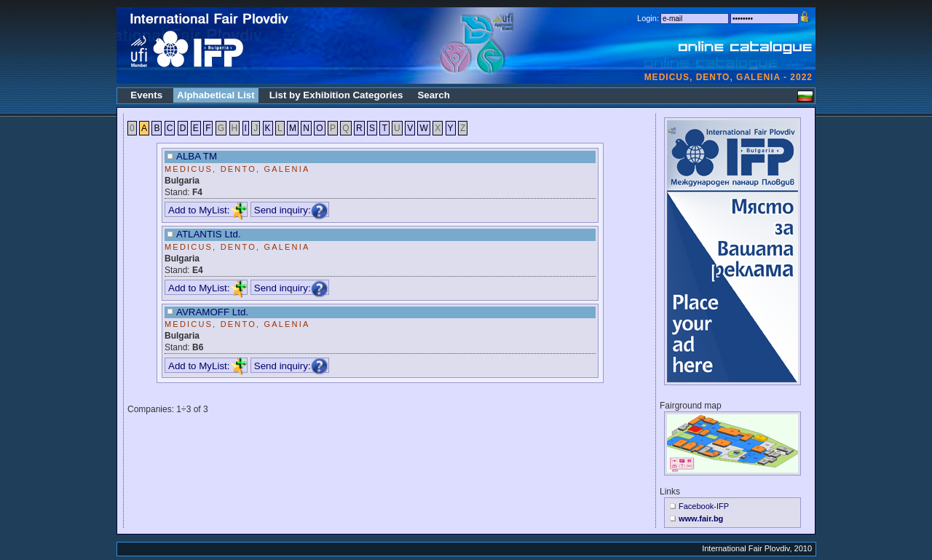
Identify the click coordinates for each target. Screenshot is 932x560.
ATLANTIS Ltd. (209, 234)
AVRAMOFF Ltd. (212, 312)
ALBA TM (197, 156)
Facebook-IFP (704, 506)
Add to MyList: (208, 210)
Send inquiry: (291, 210)
